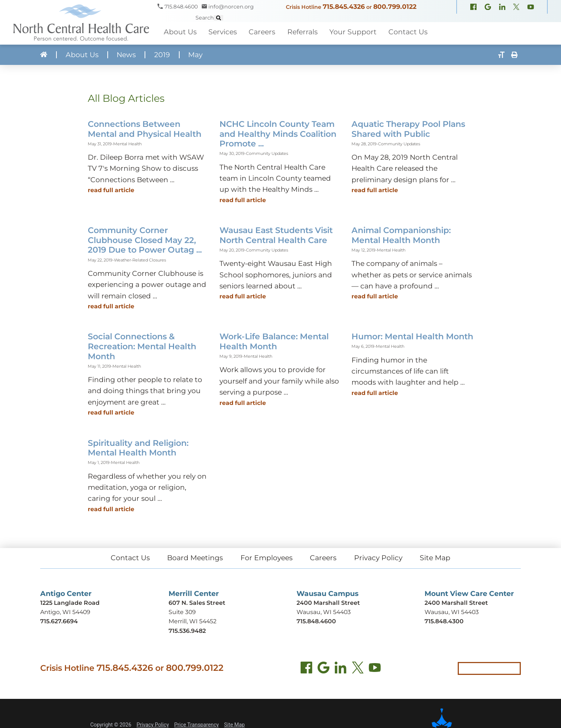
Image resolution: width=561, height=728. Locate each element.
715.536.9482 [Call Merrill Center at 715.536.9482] (187, 631)
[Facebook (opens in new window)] (473, 8)
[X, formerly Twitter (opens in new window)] (516, 8)
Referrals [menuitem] (302, 32)
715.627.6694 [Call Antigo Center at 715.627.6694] (59, 621)
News (126, 55)
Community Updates (267, 153)
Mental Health (127, 144)
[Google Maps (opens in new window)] (488, 8)
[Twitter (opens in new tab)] (358, 669)
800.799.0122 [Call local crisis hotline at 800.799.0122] (195, 668)
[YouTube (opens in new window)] (531, 8)
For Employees (266, 558)
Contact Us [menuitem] (408, 32)
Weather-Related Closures (140, 260)
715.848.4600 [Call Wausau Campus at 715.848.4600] (316, 621)
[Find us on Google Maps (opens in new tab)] (323, 669)
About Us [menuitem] (180, 32)
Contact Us (130, 558)
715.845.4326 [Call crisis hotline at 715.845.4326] (125, 668)
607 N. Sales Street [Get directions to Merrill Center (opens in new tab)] (197, 603)
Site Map (435, 558)
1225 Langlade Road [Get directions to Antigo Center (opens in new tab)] (70, 603)
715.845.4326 (344, 6)
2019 (162, 55)
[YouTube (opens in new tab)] (375, 669)
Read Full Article (111, 190)
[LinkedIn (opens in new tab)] (340, 669)
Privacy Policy (378, 558)
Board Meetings (195, 558)
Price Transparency (196, 725)
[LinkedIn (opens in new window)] (502, 8)
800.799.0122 (395, 6)
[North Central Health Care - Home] (79, 22)
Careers (323, 558)
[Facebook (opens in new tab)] (307, 669)
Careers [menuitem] (262, 32)
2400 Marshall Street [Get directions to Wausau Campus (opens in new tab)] (328, 603)
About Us (82, 55)
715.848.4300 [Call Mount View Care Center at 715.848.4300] (444, 621)
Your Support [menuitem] (353, 32)
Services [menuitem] (223, 32)
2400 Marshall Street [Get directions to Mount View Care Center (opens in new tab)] (456, 603)
